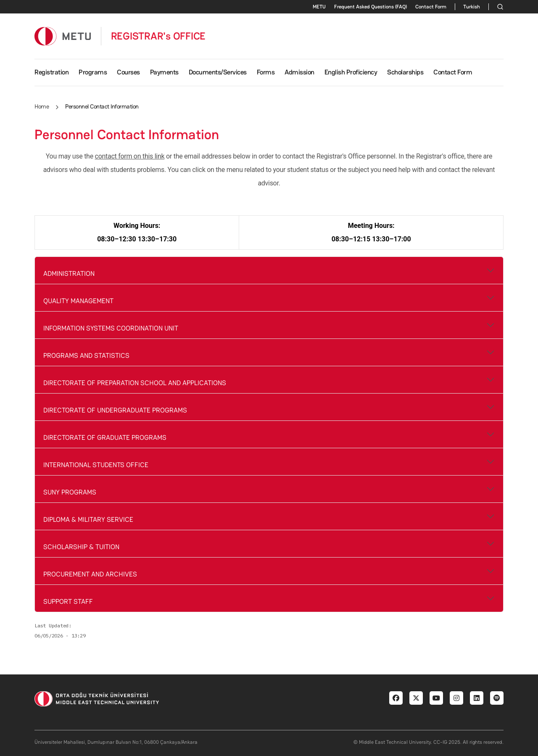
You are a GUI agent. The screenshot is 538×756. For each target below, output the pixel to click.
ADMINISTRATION (69, 274)
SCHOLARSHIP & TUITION (81, 547)
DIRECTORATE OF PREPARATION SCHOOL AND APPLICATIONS (135, 383)
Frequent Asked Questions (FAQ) (371, 7)
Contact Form (431, 7)
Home (42, 106)
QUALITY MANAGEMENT (78, 301)
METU (319, 7)
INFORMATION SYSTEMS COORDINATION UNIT (111, 328)
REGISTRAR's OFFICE (158, 36)
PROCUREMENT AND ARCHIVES (90, 574)
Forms (266, 72)
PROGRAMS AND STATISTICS (86, 356)
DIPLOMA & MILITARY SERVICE (88, 519)
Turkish (472, 7)
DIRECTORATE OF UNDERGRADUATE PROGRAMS (115, 410)
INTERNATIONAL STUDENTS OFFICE (96, 465)
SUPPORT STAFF (68, 601)
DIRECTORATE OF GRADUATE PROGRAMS (105, 437)
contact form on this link (130, 156)
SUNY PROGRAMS (70, 492)
